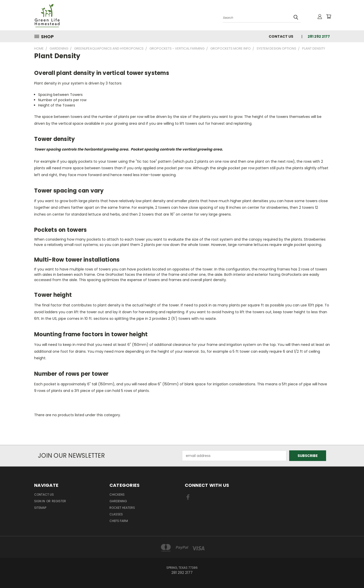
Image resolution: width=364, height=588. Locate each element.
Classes (116, 514)
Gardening (118, 501)
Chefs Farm (119, 521)
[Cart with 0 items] (329, 16)
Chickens (117, 495)
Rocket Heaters (122, 508)
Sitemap (40, 508)
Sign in (40, 501)
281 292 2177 (319, 36)
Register (59, 501)
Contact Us (281, 36)
